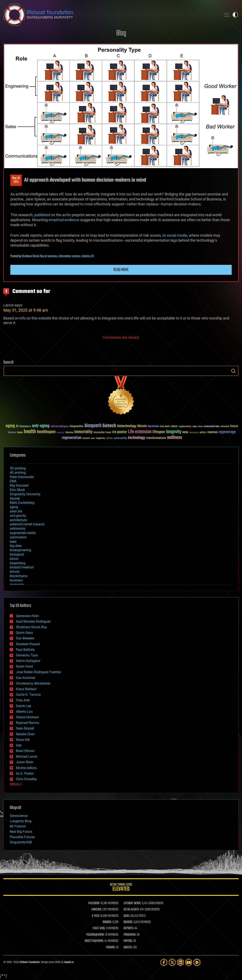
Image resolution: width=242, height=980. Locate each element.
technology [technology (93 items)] (136, 438)
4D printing (18, 473)
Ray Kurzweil (19, 485)
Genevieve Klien (27, 616)
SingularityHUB (21, 842)
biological (17, 554)
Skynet (15, 498)
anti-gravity (18, 516)
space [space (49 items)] (109, 438)
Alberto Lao (24, 712)
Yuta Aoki (23, 700)
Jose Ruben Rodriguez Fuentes (38, 672)
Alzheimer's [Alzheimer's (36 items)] (25, 427)
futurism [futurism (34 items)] (12, 433)
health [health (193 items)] (30, 432)
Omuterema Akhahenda (33, 683)
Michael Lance (27, 756)
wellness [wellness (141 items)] (175, 438)
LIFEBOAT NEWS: (132, 903)
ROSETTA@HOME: (94, 941)
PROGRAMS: (130, 935)
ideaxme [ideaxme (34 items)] (69, 433)
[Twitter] (172, 962)
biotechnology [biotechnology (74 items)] (127, 426)
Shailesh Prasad (28, 644)
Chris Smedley (26, 779)
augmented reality (23, 533)
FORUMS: (111, 947)
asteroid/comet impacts (27, 524)
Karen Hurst (24, 666)
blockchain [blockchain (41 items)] (153, 427)
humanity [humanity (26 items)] (60, 433)
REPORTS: (129, 928)
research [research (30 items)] (86, 438)
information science (69, 256)
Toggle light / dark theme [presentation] (235, 15)
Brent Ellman (25, 751)
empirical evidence (64, 220)
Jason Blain (25, 762)
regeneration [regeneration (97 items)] (72, 438)
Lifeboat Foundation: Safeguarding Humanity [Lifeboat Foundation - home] (111, 15)
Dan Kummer (26, 678)
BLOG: (127, 916)
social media (177, 235)
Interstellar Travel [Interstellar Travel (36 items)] (102, 433)
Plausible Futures (22, 837)
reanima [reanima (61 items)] (212, 432)
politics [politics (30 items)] (203, 433)
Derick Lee (23, 706)
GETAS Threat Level (121, 888)
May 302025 (16, 180)
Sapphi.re (69, 962)
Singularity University (25, 494)
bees (13, 542)
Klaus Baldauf (26, 689)
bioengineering (20, 550)
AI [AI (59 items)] (17, 426)
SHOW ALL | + (16, 785)
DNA (13, 481)
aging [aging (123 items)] (10, 426)
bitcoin (15, 572)
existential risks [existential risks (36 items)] (212, 427)
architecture (18, 520)
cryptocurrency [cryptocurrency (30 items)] (185, 427)
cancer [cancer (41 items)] (174, 427)
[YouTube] (189, 962)
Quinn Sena (24, 633)
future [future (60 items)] (234, 426)
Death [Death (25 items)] (200, 427)
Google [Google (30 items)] (20, 433)
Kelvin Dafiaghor (28, 661)
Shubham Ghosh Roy (33, 256)
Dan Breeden (25, 638)
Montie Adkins (26, 768)
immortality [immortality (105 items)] (83, 432)
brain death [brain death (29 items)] (165, 427)
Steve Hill (23, 740)
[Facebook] (164, 962)
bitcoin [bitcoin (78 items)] (142, 426)
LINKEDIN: (96, 910)
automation (18, 537)
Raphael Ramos (27, 723)
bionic (14, 559)
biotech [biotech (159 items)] (109, 426)
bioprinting (18, 563)
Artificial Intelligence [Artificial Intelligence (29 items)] (60, 427)
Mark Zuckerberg (22, 503)
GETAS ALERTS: (132, 910)
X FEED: (96, 916)
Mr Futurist (18, 826)
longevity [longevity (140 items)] (174, 432)
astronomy (18, 529)
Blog (121, 33)
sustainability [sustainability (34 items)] (120, 439)
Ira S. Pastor (25, 773)
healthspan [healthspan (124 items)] (46, 432)
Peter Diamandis (22, 477)
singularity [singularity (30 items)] (100, 438)
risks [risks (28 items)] (93, 438)
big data (16, 546)
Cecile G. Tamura (28, 695)
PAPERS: (128, 941)
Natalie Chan (25, 734)
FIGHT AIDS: (99, 928)
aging (14, 507)
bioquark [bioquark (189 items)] (93, 426)
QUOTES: (128, 947)
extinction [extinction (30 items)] (225, 427)
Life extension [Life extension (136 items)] (140, 432)
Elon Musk (17, 490)
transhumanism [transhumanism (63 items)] (156, 438)
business (52, 256)
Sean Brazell (25, 728)
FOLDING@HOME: (95, 935)
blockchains (18, 576)
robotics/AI (88, 256)
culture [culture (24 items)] (195, 427)
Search (233, 371)
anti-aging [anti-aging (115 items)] (41, 426)
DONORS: (107, 922)
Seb (19, 745)
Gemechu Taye (27, 655)
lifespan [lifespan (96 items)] (159, 432)
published (42, 215)
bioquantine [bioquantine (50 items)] (77, 426)
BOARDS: (128, 922)
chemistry (17, 585)
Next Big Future (21, 832)
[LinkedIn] (180, 962)
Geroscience (19, 816)
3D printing (18, 468)
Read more (121, 270)
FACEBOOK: (94, 903)
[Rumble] (197, 962)
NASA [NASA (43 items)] (185, 433)
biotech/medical (22, 567)
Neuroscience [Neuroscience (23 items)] (194, 433)
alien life (16, 511)
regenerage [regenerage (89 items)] (227, 432)
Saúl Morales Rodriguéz (33, 621)
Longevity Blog (21, 821)
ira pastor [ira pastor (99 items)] (120, 432)
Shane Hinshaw (27, 717)
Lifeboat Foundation (30, 962)
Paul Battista (25, 650)
